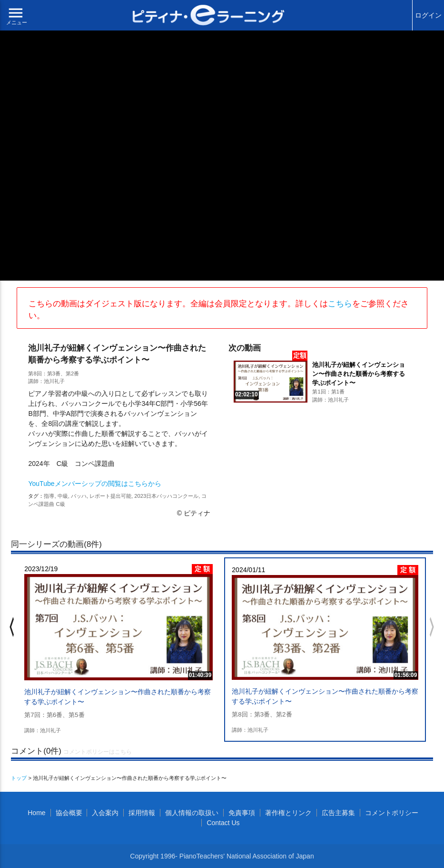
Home (36, 813)
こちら (340, 304)
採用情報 (142, 813)
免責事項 (242, 813)
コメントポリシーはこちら (98, 752)
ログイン (428, 15)
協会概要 (69, 813)
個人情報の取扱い (192, 813)
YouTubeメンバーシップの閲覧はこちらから (94, 484)
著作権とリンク (288, 813)
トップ (19, 778)
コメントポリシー (392, 813)
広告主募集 (338, 813)
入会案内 (105, 813)
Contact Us (223, 823)
